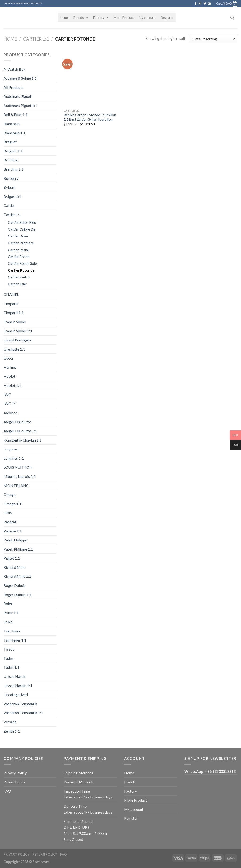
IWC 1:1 (10, 403)
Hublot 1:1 (12, 385)
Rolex (8, 604)
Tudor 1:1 (11, 667)
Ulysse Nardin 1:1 (18, 686)
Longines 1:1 (14, 458)
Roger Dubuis (15, 585)
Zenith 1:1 (12, 731)
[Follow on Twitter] (205, 4)
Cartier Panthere (21, 243)
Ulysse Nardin (15, 676)
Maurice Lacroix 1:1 (20, 476)
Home (64, 18)
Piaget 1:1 (12, 558)
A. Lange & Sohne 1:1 (20, 78)
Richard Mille (14, 567)
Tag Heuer (12, 631)
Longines (11, 449)
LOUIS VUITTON (18, 467)
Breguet (10, 142)
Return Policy (14, 782)
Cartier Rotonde (21, 270)
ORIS (8, 513)
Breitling (11, 160)
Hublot (9, 376)
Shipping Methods (78, 773)
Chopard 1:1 (14, 313)
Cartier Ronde (19, 257)
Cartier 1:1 (36, 39)
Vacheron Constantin (20, 704)
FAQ (7, 791)
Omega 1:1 (12, 504)
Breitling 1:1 (14, 169)
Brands (81, 18)
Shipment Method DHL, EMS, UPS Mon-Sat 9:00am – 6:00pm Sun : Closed (85, 830)
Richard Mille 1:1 (17, 576)
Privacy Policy (15, 773)
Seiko (8, 622)
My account (147, 18)
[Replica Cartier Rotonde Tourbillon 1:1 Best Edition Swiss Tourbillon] (91, 79)
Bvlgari (9, 187)
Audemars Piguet (17, 96)
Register (167, 18)
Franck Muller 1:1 (18, 331)
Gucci (8, 358)
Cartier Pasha (18, 250)
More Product (124, 18)
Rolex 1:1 (11, 613)
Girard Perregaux (18, 340)
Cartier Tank (17, 284)
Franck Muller (15, 322)
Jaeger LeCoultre (17, 422)
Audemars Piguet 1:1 (20, 105)
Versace (10, 722)
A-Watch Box (14, 69)
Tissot (9, 649)
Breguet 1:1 (13, 151)
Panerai (10, 522)
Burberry (11, 178)
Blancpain (12, 124)
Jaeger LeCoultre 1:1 (20, 431)
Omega (10, 494)
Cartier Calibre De (22, 229)
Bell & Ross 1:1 (16, 114)
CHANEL (11, 294)
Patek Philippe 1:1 (18, 549)
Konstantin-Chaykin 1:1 (23, 440)
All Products (14, 87)
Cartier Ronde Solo (22, 264)
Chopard (11, 304)
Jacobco (10, 413)
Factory (101, 18)
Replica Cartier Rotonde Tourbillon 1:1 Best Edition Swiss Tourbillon (90, 117)
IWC (7, 395)
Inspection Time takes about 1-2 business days (88, 794)
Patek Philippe (15, 540)
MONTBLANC (16, 485)
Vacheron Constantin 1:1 (23, 713)
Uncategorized (16, 694)
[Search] (232, 18)
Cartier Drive (18, 236)
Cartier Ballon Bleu (22, 223)
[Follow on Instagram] (200, 4)
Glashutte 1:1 (14, 349)
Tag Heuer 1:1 (15, 640)
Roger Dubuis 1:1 (18, 595)
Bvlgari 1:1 (12, 196)
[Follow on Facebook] (196, 4)
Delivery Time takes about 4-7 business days (88, 809)
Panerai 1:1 (13, 531)
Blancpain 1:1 (14, 133)
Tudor (8, 658)
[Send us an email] (209, 4)
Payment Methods (79, 782)
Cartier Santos (19, 277)
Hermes (10, 367)
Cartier (9, 205)
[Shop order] (214, 39)
